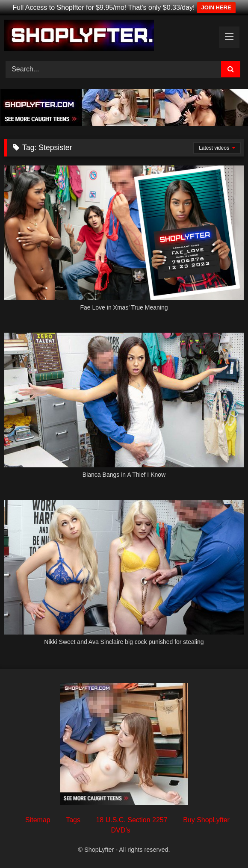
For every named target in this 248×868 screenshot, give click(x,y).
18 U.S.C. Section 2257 (131, 820)
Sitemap (38, 820)
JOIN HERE (216, 7)
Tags (73, 820)
